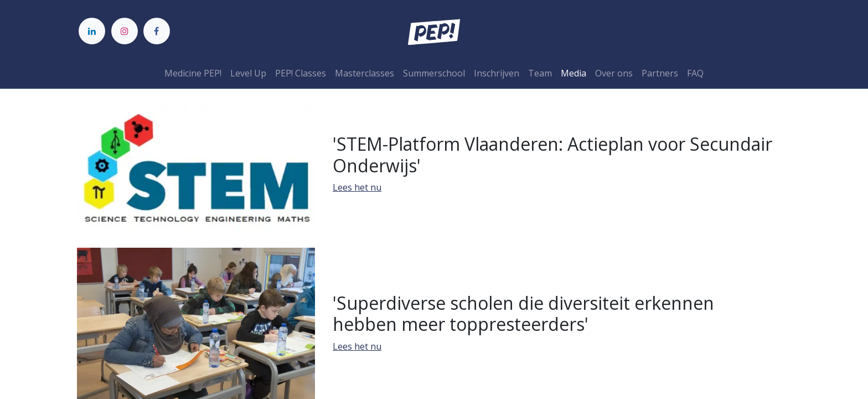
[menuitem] (193, 73)
